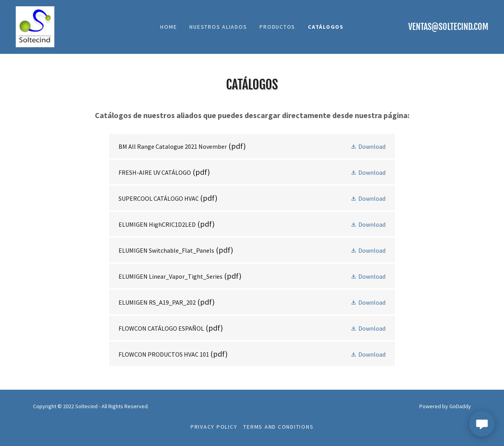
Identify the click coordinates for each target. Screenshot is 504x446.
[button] (368, 146)
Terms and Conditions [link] (278, 427)
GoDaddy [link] (460, 406)
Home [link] (169, 27)
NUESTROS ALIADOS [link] (218, 27)
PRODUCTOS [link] (277, 27)
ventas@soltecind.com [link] (448, 27)
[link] (35, 26)
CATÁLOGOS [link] (326, 27)
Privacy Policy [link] (214, 427)
